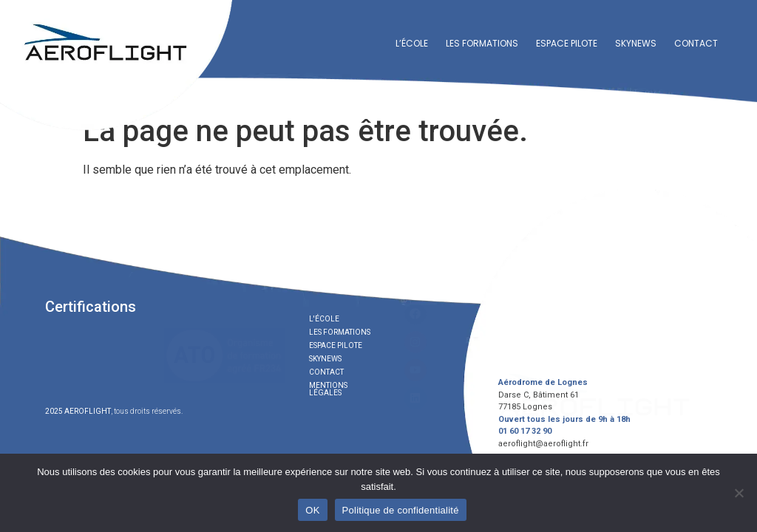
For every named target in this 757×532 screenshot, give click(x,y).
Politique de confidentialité (401, 510)
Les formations (482, 43)
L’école (412, 43)
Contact (696, 43)
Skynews (636, 43)
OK (312, 510)
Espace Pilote (567, 43)
